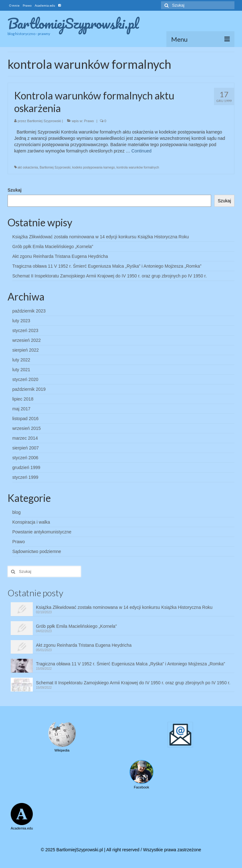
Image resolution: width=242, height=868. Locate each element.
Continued (141, 151)
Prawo (89, 121)
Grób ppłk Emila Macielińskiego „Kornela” (53, 247)
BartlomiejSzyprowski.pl (73, 23)
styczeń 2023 (25, 330)
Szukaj (14, 190)
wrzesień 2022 (26, 340)
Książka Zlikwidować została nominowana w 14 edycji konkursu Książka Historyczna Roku (101, 237)
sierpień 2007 (26, 448)
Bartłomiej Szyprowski (44, 121)
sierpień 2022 (26, 350)
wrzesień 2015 (26, 428)
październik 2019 (29, 389)
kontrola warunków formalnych (138, 167)
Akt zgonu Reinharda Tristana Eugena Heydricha (60, 256)
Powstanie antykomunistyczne (42, 532)
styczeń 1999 (25, 477)
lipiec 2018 (23, 399)
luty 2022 (21, 360)
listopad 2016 (25, 419)
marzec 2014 (25, 438)
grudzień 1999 (26, 467)
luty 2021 (21, 370)
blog (16, 512)
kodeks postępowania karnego (93, 167)
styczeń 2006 (25, 458)
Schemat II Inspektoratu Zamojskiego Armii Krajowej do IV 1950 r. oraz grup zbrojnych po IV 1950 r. (109, 276)
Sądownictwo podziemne (37, 551)
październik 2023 (29, 311)
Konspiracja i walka (31, 522)
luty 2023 (21, 321)
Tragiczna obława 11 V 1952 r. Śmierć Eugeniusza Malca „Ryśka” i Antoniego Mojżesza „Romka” (107, 266)
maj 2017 (21, 409)
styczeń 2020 (25, 379)
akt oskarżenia (28, 167)
